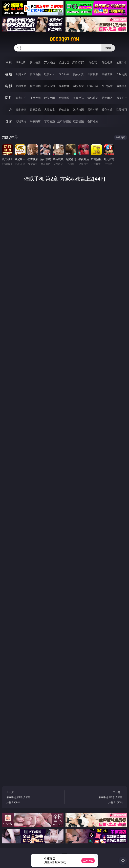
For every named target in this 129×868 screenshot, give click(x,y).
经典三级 (93, 86)
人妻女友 (50, 110)
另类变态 (122, 86)
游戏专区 (64, 62)
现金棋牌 (107, 62)
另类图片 (122, 98)
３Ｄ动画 (64, 74)
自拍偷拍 (35, 74)
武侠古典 (64, 110)
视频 (9, 74)
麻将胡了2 (78, 62)
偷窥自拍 (21, 98)
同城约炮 (21, 121)
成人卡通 (50, 86)
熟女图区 (107, 98)
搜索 (108, 48)
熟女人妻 (78, 74)
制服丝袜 (78, 86)
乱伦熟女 (107, 86)
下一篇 (110, 798)
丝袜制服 (93, 74)
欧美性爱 (64, 86)
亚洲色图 (35, 98)
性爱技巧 (122, 110)
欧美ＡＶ (50, 74)
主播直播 (107, 74)
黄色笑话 (107, 110)
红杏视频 (78, 121)
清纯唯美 (93, 98)
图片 (9, 98)
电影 (9, 86)
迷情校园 (78, 110)
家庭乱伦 (35, 110)
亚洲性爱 (21, 86)
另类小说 (93, 110)
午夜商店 (35, 121)
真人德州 (35, 62)
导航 (9, 121)
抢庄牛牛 (122, 62)
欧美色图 (50, 98)
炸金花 (93, 62)
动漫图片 (64, 98)
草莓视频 (50, 121)
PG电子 (21, 62)
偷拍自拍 (35, 86)
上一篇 (19, 798)
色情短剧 (93, 121)
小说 (9, 109)
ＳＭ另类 (122, 74)
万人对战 (50, 62)
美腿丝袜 (78, 98)
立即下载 (88, 861)
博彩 (9, 62)
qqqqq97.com (64, 39)
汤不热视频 (64, 121)
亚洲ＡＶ (21, 74)
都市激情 (21, 110)
